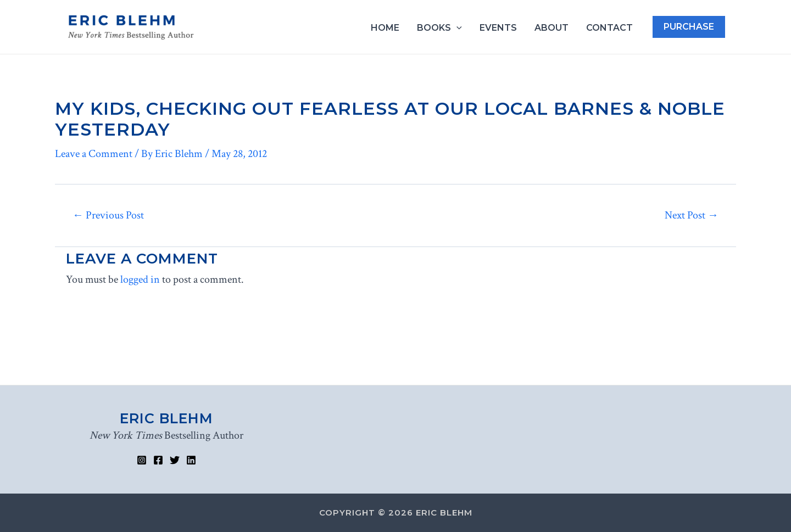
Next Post (692, 215)
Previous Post (108, 215)
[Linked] (191, 460)
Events (498, 28)
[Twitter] (175, 460)
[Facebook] (158, 460)
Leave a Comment (94, 154)
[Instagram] (142, 460)
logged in (140, 279)
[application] (456, 28)
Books (439, 28)
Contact (609, 28)
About (552, 28)
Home (385, 28)
